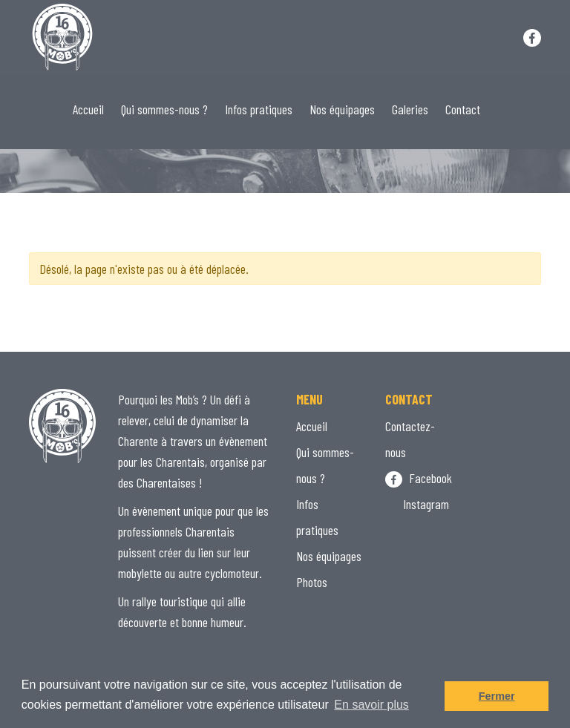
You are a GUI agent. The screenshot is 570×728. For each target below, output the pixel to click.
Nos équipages (342, 109)
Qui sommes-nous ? (164, 109)
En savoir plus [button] (371, 705)
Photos (312, 582)
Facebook (419, 478)
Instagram (417, 504)
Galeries (410, 109)
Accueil (88, 109)
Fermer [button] (497, 696)
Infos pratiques (259, 109)
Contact (463, 109)
